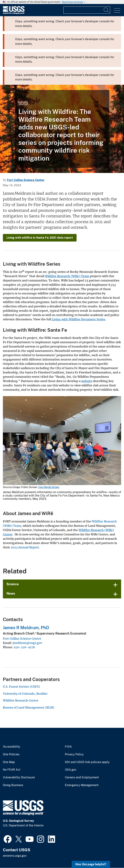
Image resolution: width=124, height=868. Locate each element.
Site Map (9, 762)
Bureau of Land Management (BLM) (29, 707)
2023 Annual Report (25, 547)
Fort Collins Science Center (26, 180)
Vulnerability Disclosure (19, 777)
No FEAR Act (12, 770)
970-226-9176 (24, 647)
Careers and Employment (82, 777)
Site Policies (11, 754)
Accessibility (12, 747)
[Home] (14, 13)
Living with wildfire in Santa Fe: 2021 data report (40, 238)
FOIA (68, 747)
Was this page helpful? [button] (91, 864)
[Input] (87, 10)
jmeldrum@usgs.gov (27, 643)
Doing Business (13, 785)
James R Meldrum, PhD (26, 628)
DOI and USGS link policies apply (87, 762)
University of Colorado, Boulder (25, 694)
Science (13, 584)
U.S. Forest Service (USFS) (21, 687)
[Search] (107, 10)
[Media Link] (62, 441)
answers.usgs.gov (15, 856)
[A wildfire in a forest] (62, 129)
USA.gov (71, 770)
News (23, 103)
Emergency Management (82, 785)
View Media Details (49, 487)
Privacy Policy (74, 754)
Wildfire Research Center (21, 700)
